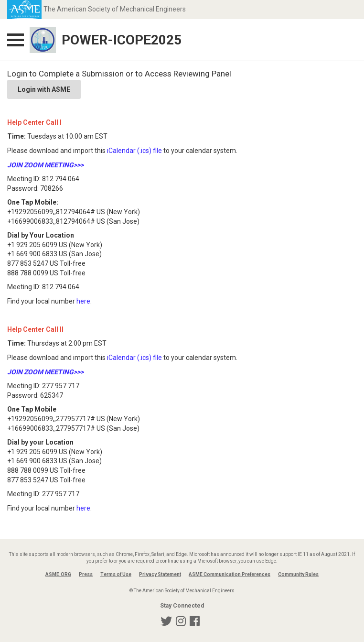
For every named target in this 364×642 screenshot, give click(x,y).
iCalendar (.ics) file (134, 151)
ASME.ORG (58, 574)
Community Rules (298, 574)
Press (86, 574)
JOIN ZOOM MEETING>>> (45, 165)
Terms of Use (116, 574)
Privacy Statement (160, 574)
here (83, 301)
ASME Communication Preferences (230, 574)
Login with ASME (44, 89)
